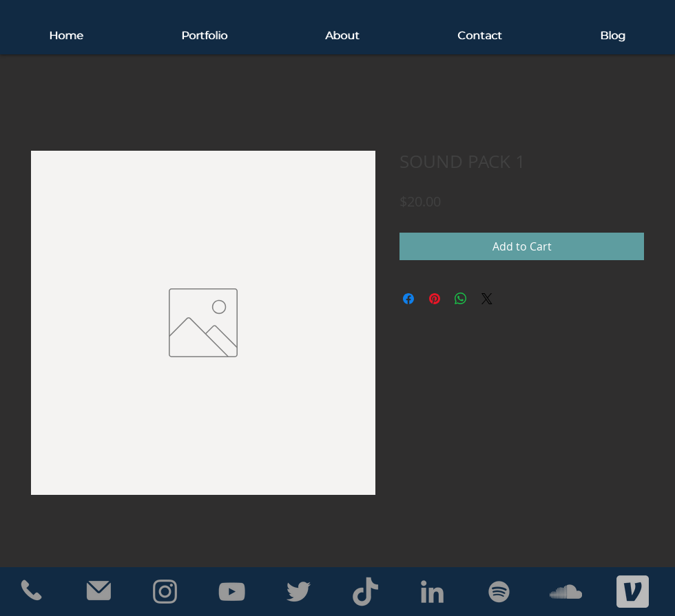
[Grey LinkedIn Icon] (432, 592)
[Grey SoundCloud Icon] (566, 592)
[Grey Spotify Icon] (499, 592)
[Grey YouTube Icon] (232, 592)
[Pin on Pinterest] (435, 299)
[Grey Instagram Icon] (165, 592)
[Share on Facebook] (408, 299)
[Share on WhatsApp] (461, 299)
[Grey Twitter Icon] (299, 592)
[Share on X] (487, 299)
